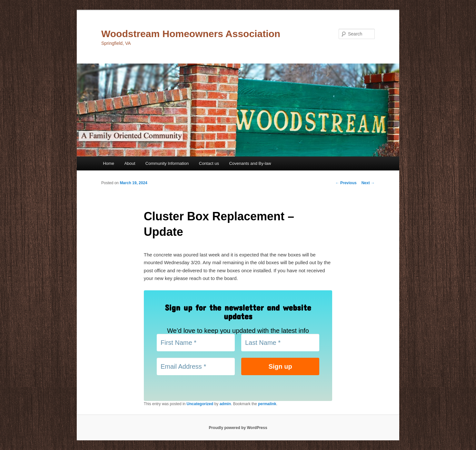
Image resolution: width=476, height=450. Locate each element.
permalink (267, 404)
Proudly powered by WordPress (238, 428)
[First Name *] (196, 343)
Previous (346, 183)
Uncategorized (200, 404)
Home (109, 163)
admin (225, 404)
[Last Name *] (280, 343)
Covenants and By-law (250, 163)
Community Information (167, 163)
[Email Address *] (196, 366)
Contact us (209, 163)
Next (368, 183)
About (130, 163)
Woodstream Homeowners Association (191, 34)
